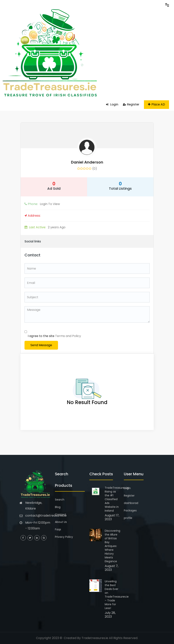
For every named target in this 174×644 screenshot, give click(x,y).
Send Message (41, 345)
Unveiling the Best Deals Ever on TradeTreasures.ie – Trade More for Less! (117, 595)
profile (128, 518)
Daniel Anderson (87, 162)
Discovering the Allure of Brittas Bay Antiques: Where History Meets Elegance (112, 546)
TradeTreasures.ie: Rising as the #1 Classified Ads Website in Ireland (117, 499)
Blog (58, 507)
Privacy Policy (64, 537)
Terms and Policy (68, 336)
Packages (130, 510)
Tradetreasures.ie (95, 638)
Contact (61, 514)
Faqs (58, 529)
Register (131, 104)
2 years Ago (45, 227)
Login (112, 104)
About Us (61, 522)
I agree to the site (54, 336)
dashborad (131, 503)
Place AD (156, 104)
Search (60, 500)
